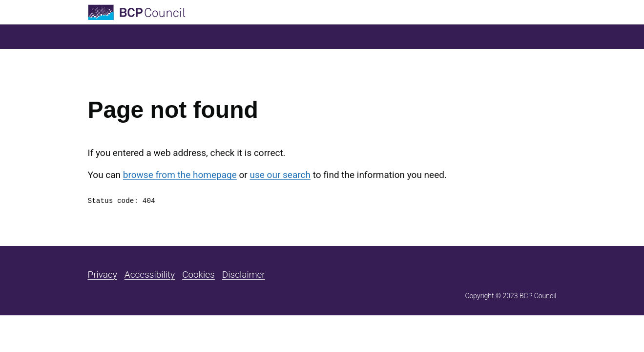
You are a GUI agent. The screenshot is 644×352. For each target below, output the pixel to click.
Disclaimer (244, 275)
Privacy (103, 275)
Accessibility (150, 275)
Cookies (198, 275)
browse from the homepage (180, 175)
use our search (280, 175)
